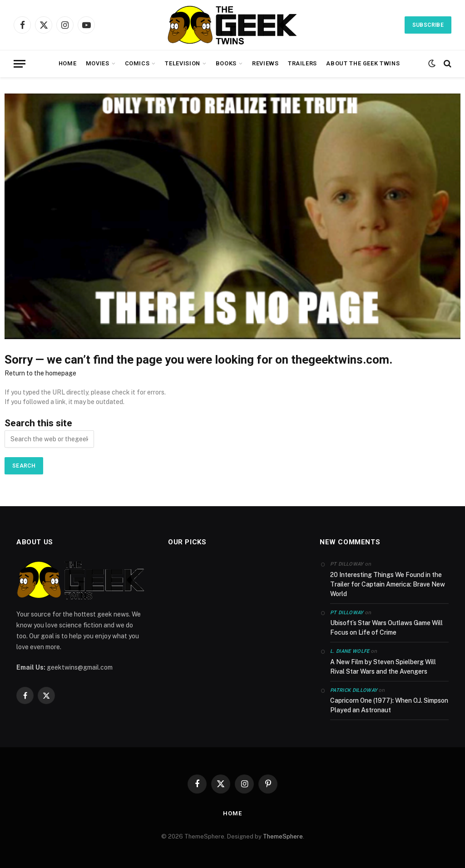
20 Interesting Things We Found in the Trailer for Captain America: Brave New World (388, 584)
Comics (137, 63)
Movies (98, 63)
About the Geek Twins (363, 63)
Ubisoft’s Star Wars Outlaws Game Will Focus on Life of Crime (386, 628)
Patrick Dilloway (354, 690)
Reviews (265, 63)
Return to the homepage (40, 373)
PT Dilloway (347, 613)
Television (182, 63)
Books (226, 63)
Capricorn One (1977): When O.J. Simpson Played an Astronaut (389, 705)
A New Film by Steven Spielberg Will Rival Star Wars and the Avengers (383, 667)
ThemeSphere (283, 836)
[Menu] (20, 64)
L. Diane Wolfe (350, 651)
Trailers (302, 63)
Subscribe (428, 25)
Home (68, 63)
